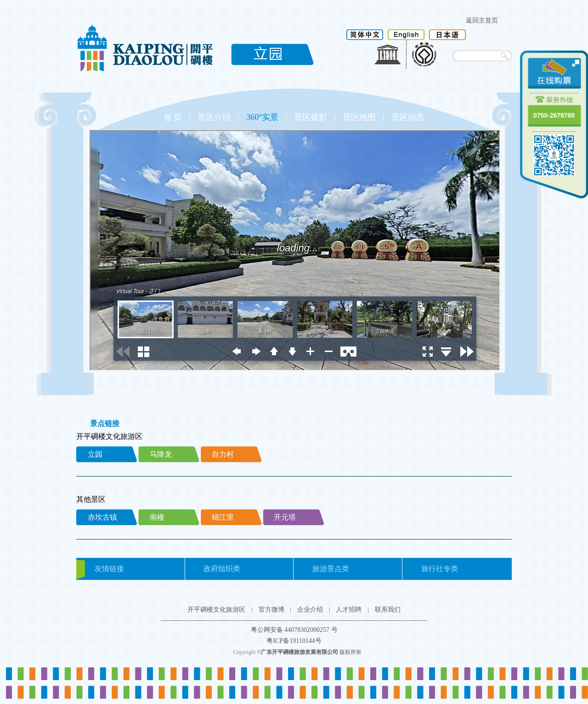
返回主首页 (482, 20)
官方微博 (271, 610)
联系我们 (388, 610)
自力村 (223, 454)
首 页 (173, 117)
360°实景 (262, 117)
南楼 (157, 517)
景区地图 (359, 117)
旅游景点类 (331, 569)
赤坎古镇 (102, 517)
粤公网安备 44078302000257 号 (294, 630)
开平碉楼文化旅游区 (216, 610)
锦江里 (223, 517)
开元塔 (285, 517)
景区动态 (408, 117)
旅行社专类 (440, 569)
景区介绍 (214, 117)
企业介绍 (310, 610)
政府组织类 (222, 569)
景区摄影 (311, 117)
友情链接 (109, 569)
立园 (95, 454)
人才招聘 (349, 610)
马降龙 (161, 454)
